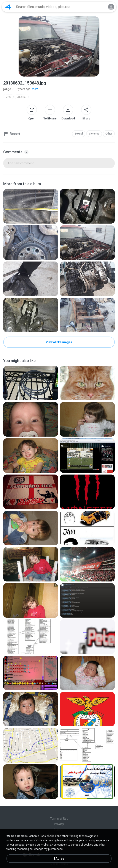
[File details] (31, 206)
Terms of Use (59, 819)
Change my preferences (48, 849)
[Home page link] (8, 7)
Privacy (59, 824)
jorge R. (9, 89)
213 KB (22, 97)
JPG (8, 97)
